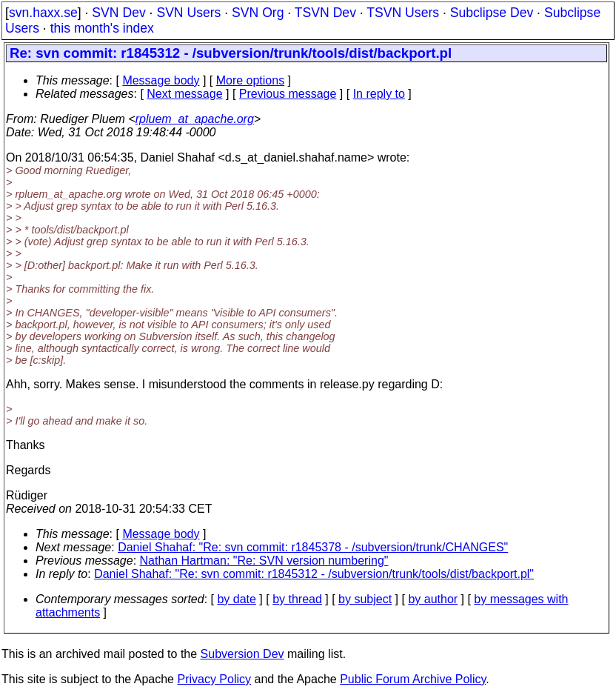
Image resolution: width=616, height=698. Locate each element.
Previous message (288, 94)
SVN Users (188, 13)
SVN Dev (118, 13)
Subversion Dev (242, 654)
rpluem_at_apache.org (195, 119)
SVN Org (258, 13)
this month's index (102, 28)
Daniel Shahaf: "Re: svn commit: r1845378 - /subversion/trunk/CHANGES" (313, 547)
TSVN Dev (325, 13)
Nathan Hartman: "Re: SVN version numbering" (264, 561)
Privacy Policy (214, 679)
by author (433, 599)
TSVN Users (403, 13)
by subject (365, 599)
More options (251, 80)
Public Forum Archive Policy (413, 679)
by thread (297, 599)
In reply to (379, 94)
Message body (161, 80)
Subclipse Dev (492, 13)
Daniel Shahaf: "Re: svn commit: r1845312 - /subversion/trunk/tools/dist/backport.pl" (314, 574)
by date (236, 599)
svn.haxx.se (43, 13)
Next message (184, 94)
